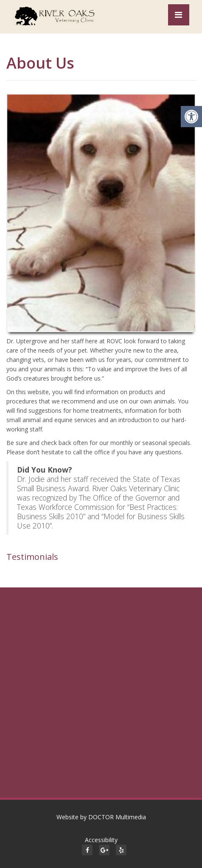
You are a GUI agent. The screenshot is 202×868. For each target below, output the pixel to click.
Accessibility (101, 840)
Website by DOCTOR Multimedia (101, 817)
